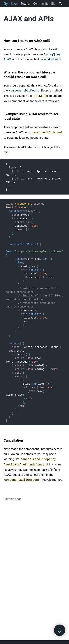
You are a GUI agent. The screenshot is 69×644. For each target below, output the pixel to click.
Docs (14, 4)
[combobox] (60, 4)
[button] (60, 630)
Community (41, 4)
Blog (54, 4)
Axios (47, 54)
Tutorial (25, 4)
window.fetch (52, 59)
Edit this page (13, 499)
